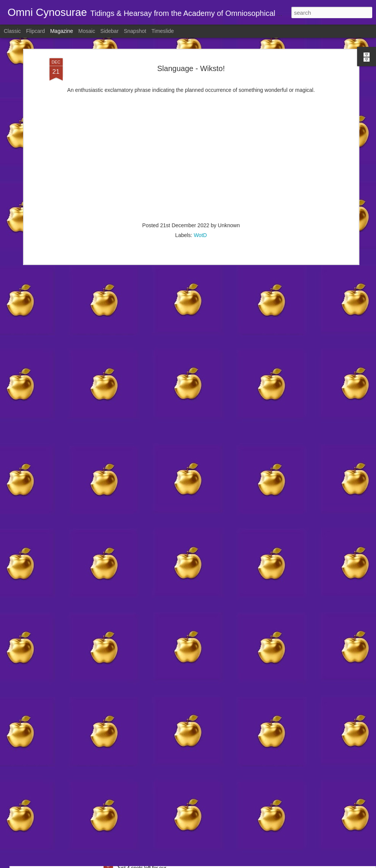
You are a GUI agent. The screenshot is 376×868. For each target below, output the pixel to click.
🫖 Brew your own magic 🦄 (155, 860)
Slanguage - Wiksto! (191, 48)
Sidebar (110, 31)
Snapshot (135, 31)
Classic (12, 31)
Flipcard (36, 31)
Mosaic (87, 31)
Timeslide (163, 31)
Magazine (62, 31)
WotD (200, 215)
